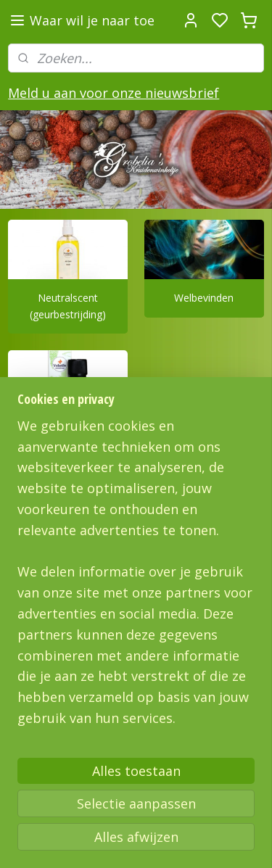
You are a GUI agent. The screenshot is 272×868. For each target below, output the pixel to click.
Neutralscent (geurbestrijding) (68, 306)
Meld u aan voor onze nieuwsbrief (114, 93)
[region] (136, 578)
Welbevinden (204, 298)
